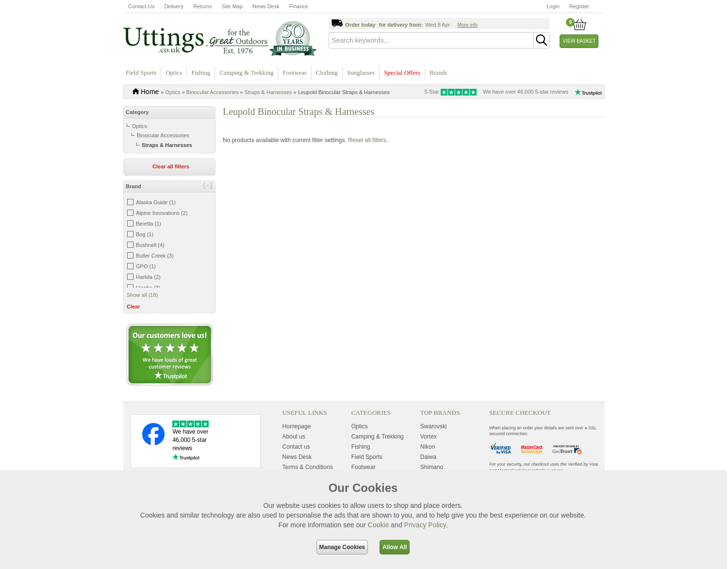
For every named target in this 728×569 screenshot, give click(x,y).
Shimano (432, 467)
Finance (299, 6)
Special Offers (402, 73)
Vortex (429, 437)
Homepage (297, 426)
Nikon (428, 447)
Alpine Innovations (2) (162, 213)
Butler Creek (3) (155, 256)
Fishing (201, 73)
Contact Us (141, 6)
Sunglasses (361, 73)
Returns (203, 6)
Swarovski (434, 426)
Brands (438, 73)
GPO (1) (146, 266)
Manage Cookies (342, 547)
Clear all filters (171, 166)
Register (579, 6)
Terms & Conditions (308, 467)
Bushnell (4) (150, 245)
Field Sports (141, 73)
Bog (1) (145, 234)
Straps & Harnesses (268, 92)
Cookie (379, 525)
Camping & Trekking (246, 73)
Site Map (232, 6)
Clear (133, 307)
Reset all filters (367, 167)
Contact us (296, 447)
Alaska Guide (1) (156, 202)
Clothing (327, 73)
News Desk (266, 6)
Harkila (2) (148, 277)
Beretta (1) (149, 224)
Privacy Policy (425, 525)
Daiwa (428, 457)
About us (294, 437)
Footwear (294, 73)
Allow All (395, 547)
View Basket (579, 41)
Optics (174, 73)
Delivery (174, 6)
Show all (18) (142, 295)
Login (553, 6)
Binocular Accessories (213, 92)
